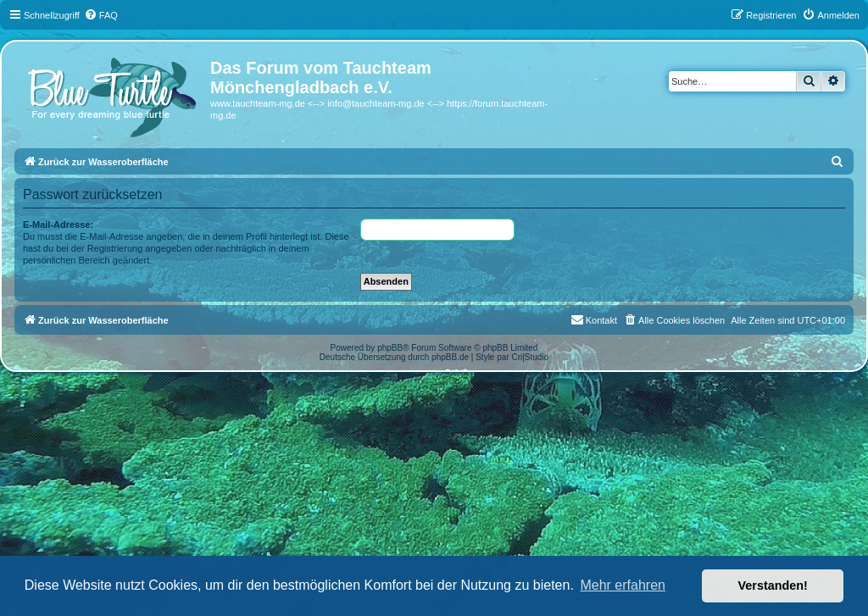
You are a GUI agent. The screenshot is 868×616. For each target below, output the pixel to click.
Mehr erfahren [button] (623, 585)
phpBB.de (450, 357)
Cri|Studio (530, 357)
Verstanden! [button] (773, 585)
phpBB (390, 348)
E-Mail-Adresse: (58, 225)
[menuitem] (101, 15)
